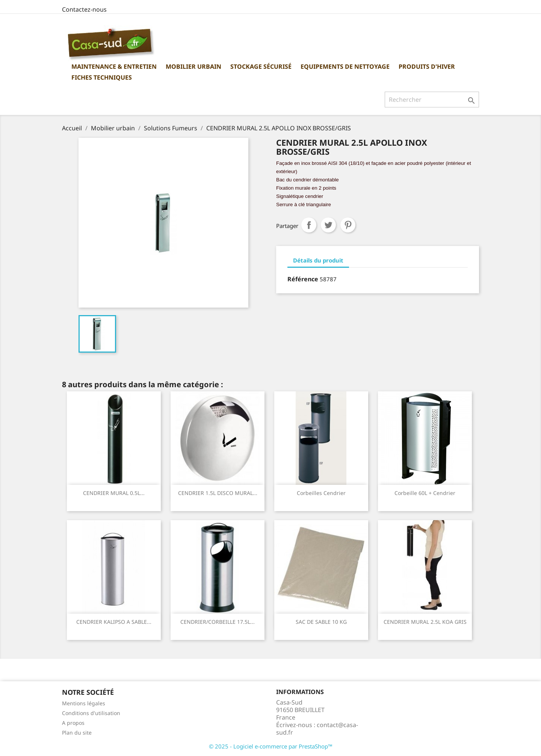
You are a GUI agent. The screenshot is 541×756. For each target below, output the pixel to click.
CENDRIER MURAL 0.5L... (114, 493)
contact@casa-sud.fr (317, 729)
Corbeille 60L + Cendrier (425, 493)
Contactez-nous (84, 9)
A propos (73, 723)
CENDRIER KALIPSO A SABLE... (114, 622)
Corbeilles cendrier (321, 493)
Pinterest (348, 225)
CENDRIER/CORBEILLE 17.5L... (218, 622)
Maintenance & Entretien (114, 66)
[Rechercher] (432, 100)
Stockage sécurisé (261, 66)
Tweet (328, 225)
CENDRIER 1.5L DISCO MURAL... (218, 493)
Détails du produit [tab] (318, 260)
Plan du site (77, 733)
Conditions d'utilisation (91, 713)
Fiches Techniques (102, 77)
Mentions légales (84, 703)
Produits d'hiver (427, 66)
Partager (309, 225)
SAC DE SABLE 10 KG (321, 622)
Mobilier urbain (193, 66)
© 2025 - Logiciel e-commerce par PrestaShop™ (271, 746)
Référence (303, 279)
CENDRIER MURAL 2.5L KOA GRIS (425, 622)
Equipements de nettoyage (345, 66)
